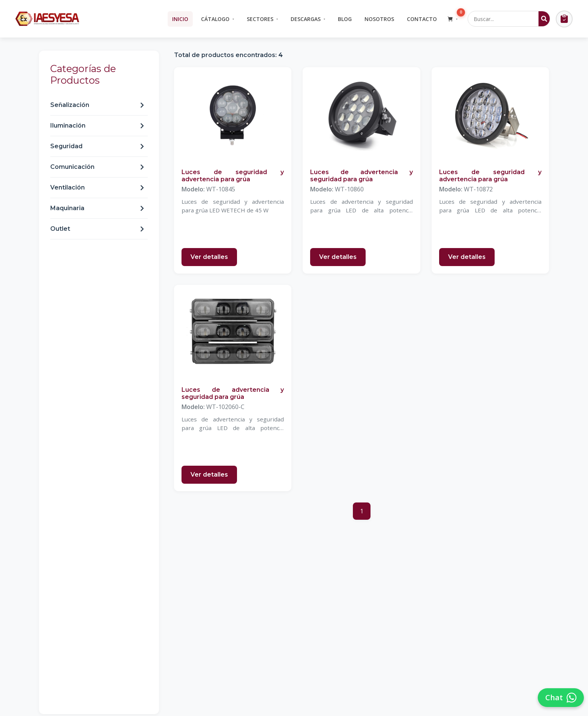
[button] (453, 19)
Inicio (180, 19)
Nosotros (379, 19)
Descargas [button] (306, 19)
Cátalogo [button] (215, 19)
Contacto (422, 19)
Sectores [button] (260, 19)
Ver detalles (209, 257)
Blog (345, 19)
